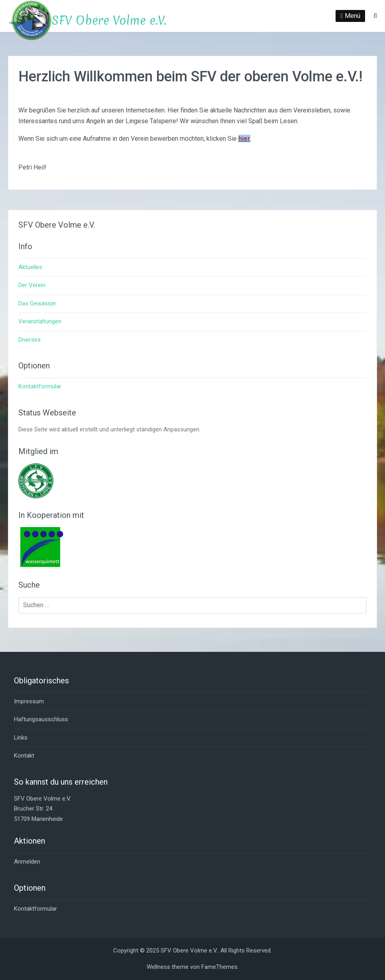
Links (21, 738)
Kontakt (24, 756)
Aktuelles (30, 267)
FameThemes (219, 967)
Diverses (29, 340)
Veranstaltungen (40, 321)
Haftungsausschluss (41, 719)
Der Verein (32, 285)
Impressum (29, 701)
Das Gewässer (37, 303)
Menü (353, 16)
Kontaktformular (40, 386)
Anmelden (27, 862)
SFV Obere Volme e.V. (109, 21)
